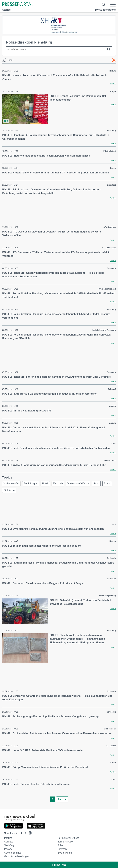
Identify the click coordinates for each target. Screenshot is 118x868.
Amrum (112, 406)
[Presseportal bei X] (25, 833)
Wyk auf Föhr (110, 461)
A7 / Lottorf (111, 746)
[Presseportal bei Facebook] (21, 833)
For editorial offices (68, 838)
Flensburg (111, 131)
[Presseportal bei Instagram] (29, 833)
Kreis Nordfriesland (107, 289)
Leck (114, 444)
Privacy (8, 849)
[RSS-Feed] (114, 60)
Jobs (60, 845)
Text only (9, 845)
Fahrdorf (112, 389)
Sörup (113, 763)
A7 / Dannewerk (109, 248)
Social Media (65, 853)
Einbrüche (9, 490)
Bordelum (111, 579)
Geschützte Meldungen (17, 856)
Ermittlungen (31, 484)
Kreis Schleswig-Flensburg (104, 330)
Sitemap (62, 849)
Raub (96, 484)
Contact (8, 842)
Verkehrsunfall (11, 484)
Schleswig (111, 558)
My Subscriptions (105, 10)
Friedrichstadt (110, 151)
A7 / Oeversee (110, 227)
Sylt (114, 524)
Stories (6, 10)
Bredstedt (111, 185)
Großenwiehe (110, 729)
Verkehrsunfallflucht (78, 484)
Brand (107, 484)
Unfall (45, 484)
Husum (113, 71)
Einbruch (58, 484)
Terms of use (65, 842)
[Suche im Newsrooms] (59, 49)
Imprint (8, 838)
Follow (59, 865)
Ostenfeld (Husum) (107, 596)
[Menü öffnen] (113, 5)
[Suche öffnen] (104, 5)
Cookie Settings (13, 853)
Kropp (113, 91)
